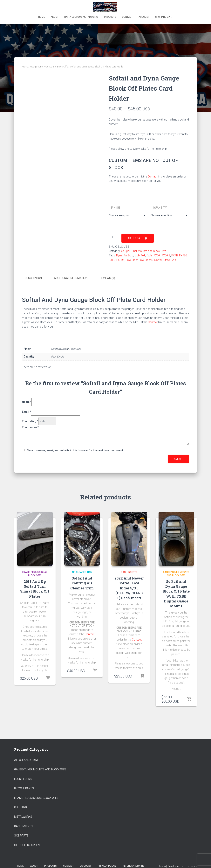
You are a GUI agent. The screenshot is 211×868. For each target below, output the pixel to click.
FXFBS (183, 255)
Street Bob (170, 260)
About (55, 17)
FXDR (157, 255)
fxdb (137, 255)
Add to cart (135, 238)
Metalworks (23, 816)
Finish (116, 208)
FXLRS (120, 260)
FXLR (112, 260)
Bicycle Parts (24, 788)
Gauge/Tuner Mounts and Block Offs (49, 67)
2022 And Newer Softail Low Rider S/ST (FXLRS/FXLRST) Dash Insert (129, 588)
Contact (127, 17)
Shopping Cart (164, 17)
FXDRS (166, 255)
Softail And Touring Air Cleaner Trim (82, 583)
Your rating (30, 421)
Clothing (20, 807)
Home (42, 17)
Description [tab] (33, 278)
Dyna (119, 255)
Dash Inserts (129, 572)
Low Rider (132, 260)
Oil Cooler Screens (28, 844)
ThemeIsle (191, 866)
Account (144, 17)
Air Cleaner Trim (82, 572)
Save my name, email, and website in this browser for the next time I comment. (75, 450)
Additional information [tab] (71, 278)
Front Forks (23, 778)
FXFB (175, 255)
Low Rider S (146, 260)
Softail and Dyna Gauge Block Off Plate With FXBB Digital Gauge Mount (176, 593)
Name (27, 401)
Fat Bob (128, 255)
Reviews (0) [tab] (107, 278)
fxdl (143, 255)
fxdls (150, 255)
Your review (30, 427)
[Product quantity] (114, 237)
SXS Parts (21, 835)
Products (110, 17)
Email (27, 411)
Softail (158, 260)
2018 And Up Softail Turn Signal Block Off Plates (35, 588)
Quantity (160, 208)
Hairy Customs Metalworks (81, 17)
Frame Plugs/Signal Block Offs (36, 797)
